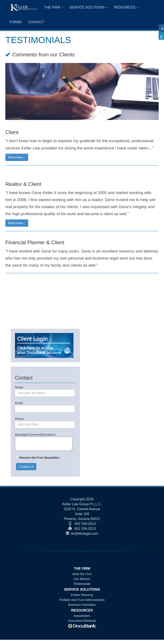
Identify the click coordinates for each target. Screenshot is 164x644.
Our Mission (82, 579)
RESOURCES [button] (126, 7)
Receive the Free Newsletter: (39, 458)
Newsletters (82, 616)
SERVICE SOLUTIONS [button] (89, 7)
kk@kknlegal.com (82, 533)
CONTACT (36, 22)
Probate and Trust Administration (82, 600)
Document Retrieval (82, 621)
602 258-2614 (82, 524)
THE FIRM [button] (54, 7)
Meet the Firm (82, 574)
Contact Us (26, 467)
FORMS (16, 22)
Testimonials (82, 584)
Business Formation (82, 605)
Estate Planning (82, 595)
